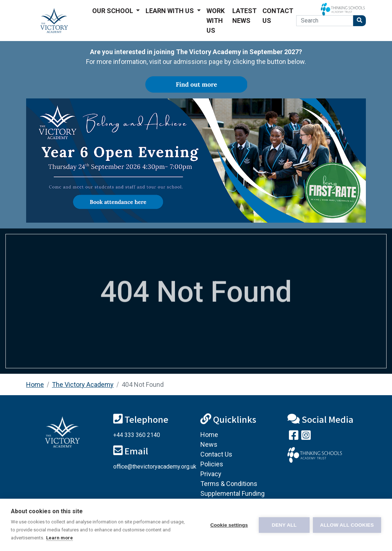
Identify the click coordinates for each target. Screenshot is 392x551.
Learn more (60, 538)
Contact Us (278, 16)
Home (35, 384)
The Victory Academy (83, 384)
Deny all (284, 525)
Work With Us (216, 21)
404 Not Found (143, 384)
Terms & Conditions (229, 484)
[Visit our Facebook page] (294, 437)
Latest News (244, 16)
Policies (212, 464)
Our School (113, 11)
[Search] (325, 21)
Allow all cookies (347, 525)
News (209, 444)
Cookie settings (229, 525)
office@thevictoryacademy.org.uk (155, 467)
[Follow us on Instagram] (306, 437)
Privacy (211, 474)
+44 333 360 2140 (137, 435)
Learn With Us (170, 11)
